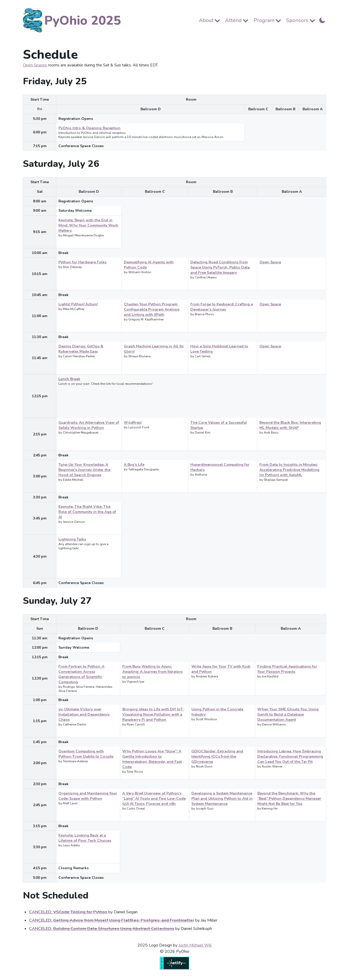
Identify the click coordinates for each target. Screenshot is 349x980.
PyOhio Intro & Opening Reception (89, 128)
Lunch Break (69, 379)
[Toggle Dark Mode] (322, 20)
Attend (233, 20)
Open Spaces (35, 65)
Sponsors (297, 20)
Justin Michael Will (195, 945)
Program (264, 20)
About (206, 20)
